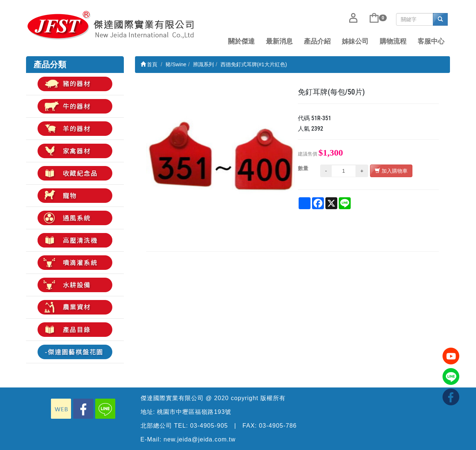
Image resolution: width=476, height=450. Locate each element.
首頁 (149, 64)
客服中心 (431, 41)
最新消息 (279, 41)
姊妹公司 (355, 41)
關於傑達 (241, 41)
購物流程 (393, 41)
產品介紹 (317, 41)
